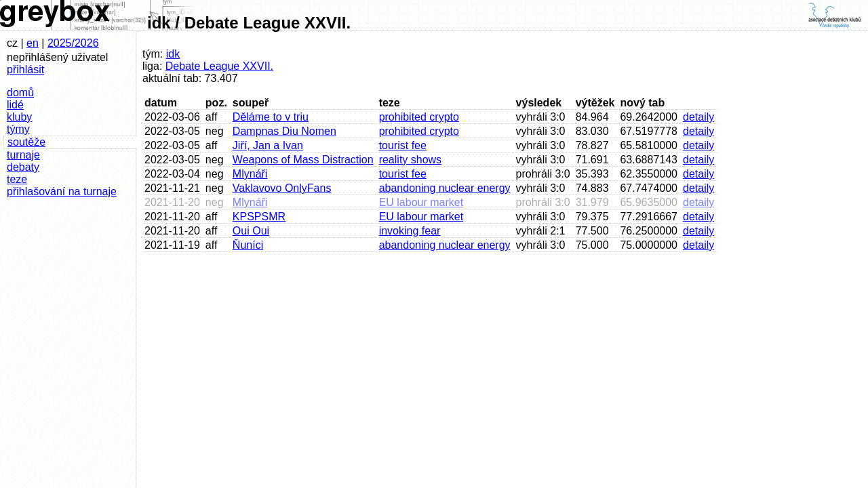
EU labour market (421, 202)
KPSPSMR (259, 217)
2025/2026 (73, 43)
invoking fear (410, 231)
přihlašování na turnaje (62, 191)
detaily (698, 117)
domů (20, 93)
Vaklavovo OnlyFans (282, 188)
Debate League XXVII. (219, 66)
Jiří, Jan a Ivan (268, 145)
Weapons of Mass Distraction (303, 160)
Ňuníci (248, 245)
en (33, 43)
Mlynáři (250, 174)
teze (17, 179)
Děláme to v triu (271, 117)
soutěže (26, 142)
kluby (19, 117)
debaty (23, 167)
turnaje (23, 155)
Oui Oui (251, 231)
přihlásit (25, 69)
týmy (18, 129)
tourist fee (403, 145)
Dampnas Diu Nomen (284, 131)
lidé (15, 105)
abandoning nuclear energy (445, 188)
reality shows (410, 160)
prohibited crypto (419, 117)
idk (173, 54)
